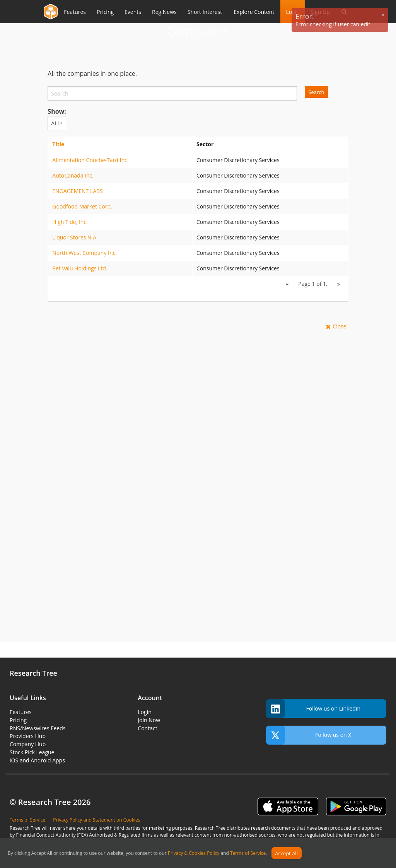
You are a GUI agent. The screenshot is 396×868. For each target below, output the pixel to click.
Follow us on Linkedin (313, 709)
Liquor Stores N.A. (75, 237)
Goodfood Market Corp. (82, 206)
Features (21, 712)
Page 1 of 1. (313, 284)
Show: (57, 111)
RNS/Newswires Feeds (38, 728)
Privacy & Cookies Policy (194, 853)
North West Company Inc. (84, 253)
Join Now (149, 720)
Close (339, 326)
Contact (147, 728)
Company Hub (28, 744)
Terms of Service (248, 853)
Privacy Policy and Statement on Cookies (96, 820)
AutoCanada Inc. (73, 175)
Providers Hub (28, 736)
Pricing (18, 720)
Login (144, 712)
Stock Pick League (32, 752)
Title (58, 144)
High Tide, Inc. (70, 222)
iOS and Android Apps (37, 760)
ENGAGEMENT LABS (77, 191)
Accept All (286, 853)
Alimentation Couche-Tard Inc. (90, 160)
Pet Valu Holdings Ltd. (80, 268)
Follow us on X (309, 735)
